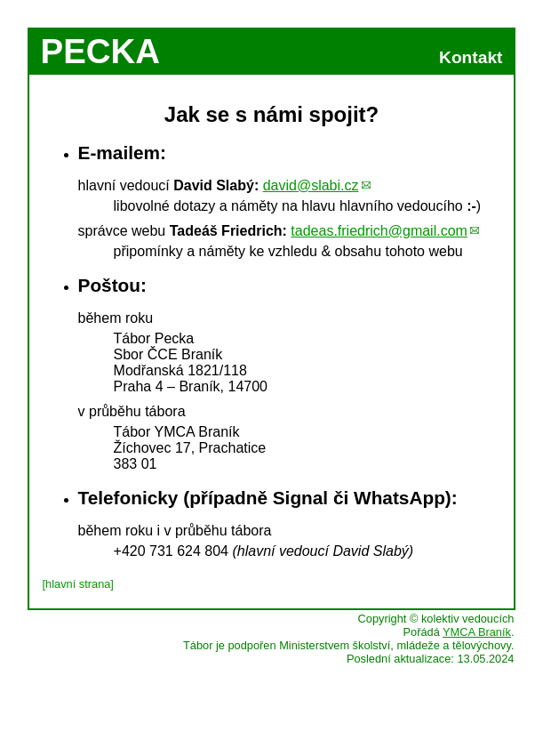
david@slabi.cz (311, 185)
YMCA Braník (477, 632)
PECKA (100, 51)
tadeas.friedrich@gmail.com (379, 231)
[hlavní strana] (78, 584)
